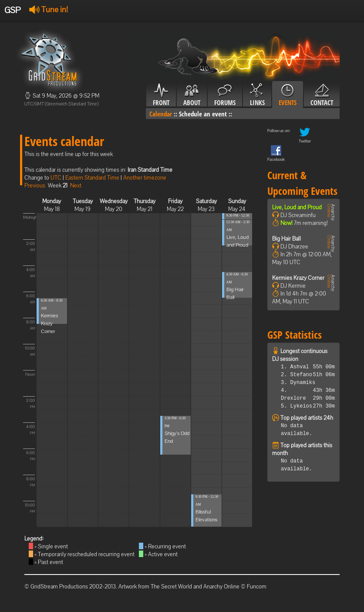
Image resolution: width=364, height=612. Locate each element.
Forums (225, 95)
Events (288, 95)
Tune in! (49, 9)
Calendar (161, 114)
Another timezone (145, 178)
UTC (56, 178)
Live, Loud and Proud (297, 207)
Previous (35, 185)
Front (161, 95)
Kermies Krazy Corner (49, 323)
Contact (322, 95)
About (192, 95)
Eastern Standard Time (92, 178)
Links (257, 95)
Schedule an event (203, 114)
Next (76, 185)
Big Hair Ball (286, 239)
